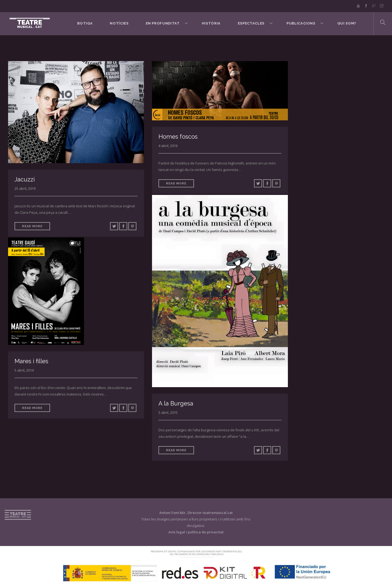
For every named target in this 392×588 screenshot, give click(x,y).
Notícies (119, 23)
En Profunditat (163, 23)
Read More (32, 226)
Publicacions (301, 23)
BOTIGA (85, 23)
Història (211, 23)
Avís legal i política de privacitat (196, 532)
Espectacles (251, 23)
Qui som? (347, 23)
